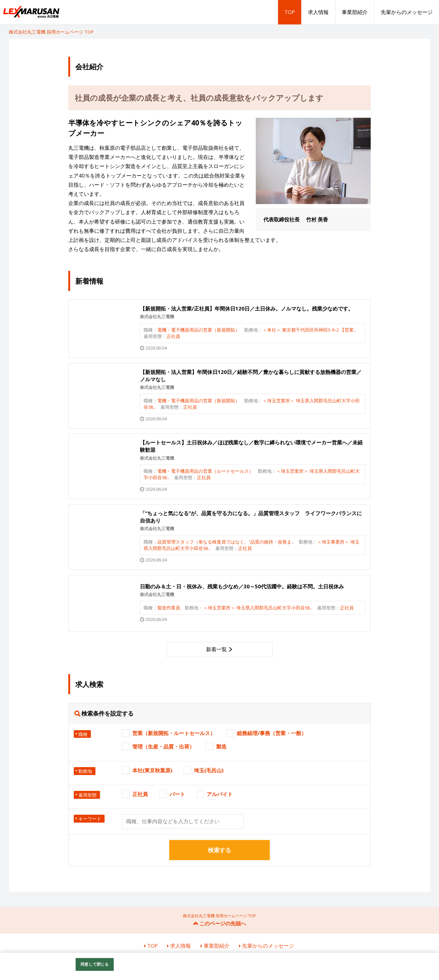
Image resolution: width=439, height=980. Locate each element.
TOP (290, 12)
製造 (221, 747)
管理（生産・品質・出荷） (163, 747)
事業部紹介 (355, 12)
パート (177, 794)
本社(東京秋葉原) (152, 770)
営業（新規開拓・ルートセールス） (174, 733)
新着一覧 (216, 649)
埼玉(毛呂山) (209, 770)
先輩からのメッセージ (407, 12)
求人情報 (318, 12)
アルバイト (220, 794)
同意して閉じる (95, 964)
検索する (220, 850)
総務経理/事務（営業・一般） (272, 733)
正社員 (140, 794)
